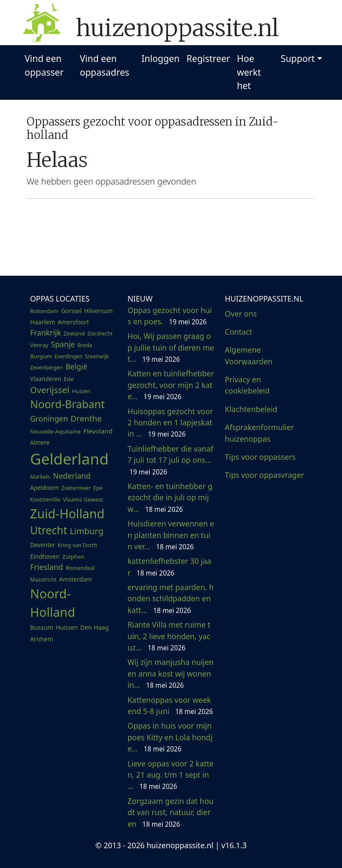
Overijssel (50, 390)
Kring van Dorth (77, 545)
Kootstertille (45, 500)
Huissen (67, 628)
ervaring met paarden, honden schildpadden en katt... (171, 599)
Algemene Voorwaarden (249, 355)
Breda (85, 345)
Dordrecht (100, 334)
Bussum (42, 627)
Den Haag (95, 627)
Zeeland (74, 333)
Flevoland (98, 431)
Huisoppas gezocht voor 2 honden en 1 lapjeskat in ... (170, 423)
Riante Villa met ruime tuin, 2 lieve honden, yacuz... (169, 636)
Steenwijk (97, 356)
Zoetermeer (76, 488)
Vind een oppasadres (105, 65)
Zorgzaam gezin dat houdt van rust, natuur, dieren (171, 812)
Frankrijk (46, 332)
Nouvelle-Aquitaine (55, 431)
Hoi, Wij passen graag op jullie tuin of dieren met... (171, 347)
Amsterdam (76, 579)
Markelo (40, 477)
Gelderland (69, 459)
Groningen (49, 419)
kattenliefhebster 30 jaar (169, 566)
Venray (39, 345)
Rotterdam (44, 311)
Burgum (41, 356)
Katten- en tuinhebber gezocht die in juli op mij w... (170, 497)
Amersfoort (73, 322)
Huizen (81, 391)
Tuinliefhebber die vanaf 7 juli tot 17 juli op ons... (171, 460)
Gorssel (71, 311)
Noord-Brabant (67, 404)
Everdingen (69, 356)
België (76, 366)
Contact (238, 332)
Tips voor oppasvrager (264, 475)
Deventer (43, 545)
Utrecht (49, 530)
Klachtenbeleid (251, 409)
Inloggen (160, 58)
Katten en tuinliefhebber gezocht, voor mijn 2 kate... (171, 385)
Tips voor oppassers (260, 457)
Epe (98, 488)
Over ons (241, 314)
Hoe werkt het (249, 72)
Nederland (72, 476)
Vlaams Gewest (83, 499)
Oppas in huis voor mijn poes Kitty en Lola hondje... (170, 737)
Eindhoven (45, 556)
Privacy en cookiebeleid (247, 385)
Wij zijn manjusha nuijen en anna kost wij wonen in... (171, 673)
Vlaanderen (46, 379)
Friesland (47, 567)
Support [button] (298, 58)
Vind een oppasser (44, 65)
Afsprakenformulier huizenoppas (259, 433)
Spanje (63, 344)
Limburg (86, 531)
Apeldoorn (44, 488)
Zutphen (73, 557)
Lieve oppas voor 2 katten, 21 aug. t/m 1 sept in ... (171, 775)
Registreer (208, 58)
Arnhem (42, 639)
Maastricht (43, 580)
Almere (40, 443)
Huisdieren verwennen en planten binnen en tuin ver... (171, 535)
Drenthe (86, 419)
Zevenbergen (46, 368)
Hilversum (98, 311)
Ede (69, 379)
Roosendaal (80, 568)
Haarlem (43, 322)
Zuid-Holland (67, 513)
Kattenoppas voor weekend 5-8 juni (170, 705)
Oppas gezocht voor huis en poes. (170, 316)
